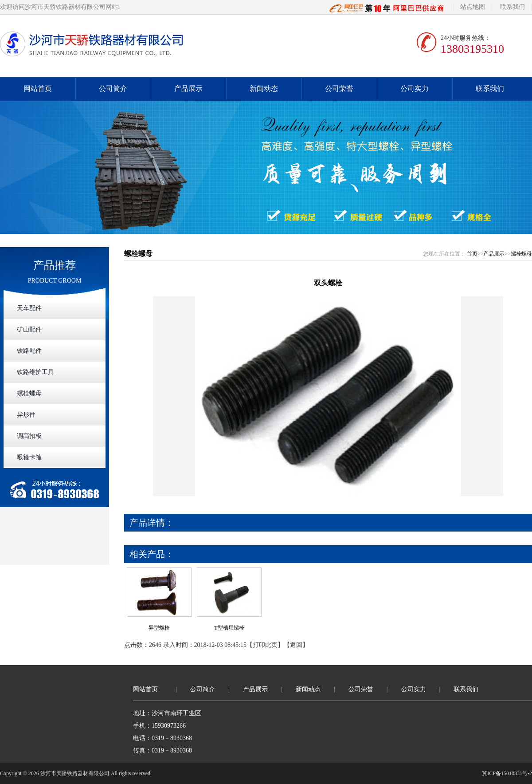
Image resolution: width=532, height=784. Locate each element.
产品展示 (188, 89)
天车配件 (29, 308)
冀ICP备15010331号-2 (507, 773)
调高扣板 (29, 436)
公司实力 (415, 89)
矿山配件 (29, 329)
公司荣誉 (339, 89)
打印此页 (265, 645)
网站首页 (38, 89)
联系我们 (512, 7)
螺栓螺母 (29, 393)
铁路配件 (29, 351)
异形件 (26, 415)
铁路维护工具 (35, 372)
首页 (472, 254)
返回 (296, 645)
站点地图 (473, 7)
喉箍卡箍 (29, 457)
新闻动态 (264, 89)
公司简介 (113, 89)
